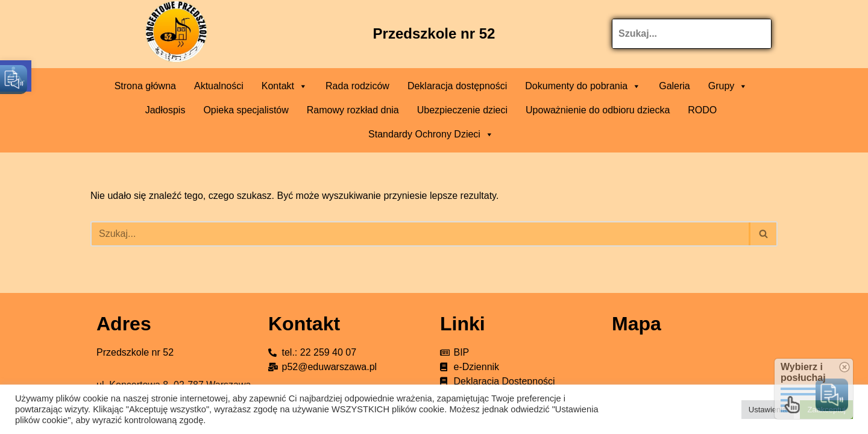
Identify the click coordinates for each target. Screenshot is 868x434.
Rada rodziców (357, 86)
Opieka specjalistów (246, 110)
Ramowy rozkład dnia (353, 110)
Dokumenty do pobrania (583, 86)
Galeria (675, 86)
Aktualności (219, 86)
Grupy (728, 86)
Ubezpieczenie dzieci (462, 110)
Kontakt (285, 86)
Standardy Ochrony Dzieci (431, 134)
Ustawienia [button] (768, 410)
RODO (702, 110)
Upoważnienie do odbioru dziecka (598, 110)
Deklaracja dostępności (457, 86)
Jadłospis (165, 110)
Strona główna (145, 86)
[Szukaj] (420, 234)
